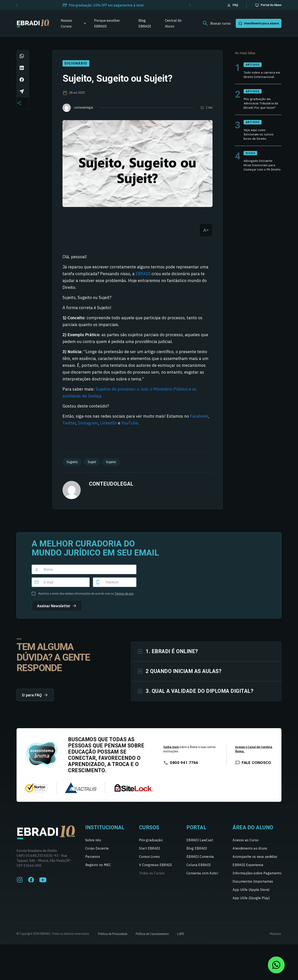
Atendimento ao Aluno (250, 852)
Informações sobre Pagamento (257, 876)
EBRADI (143, 274)
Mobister (276, 937)
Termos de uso (124, 594)
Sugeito (72, 462)
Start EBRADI (150, 852)
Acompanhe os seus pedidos (255, 860)
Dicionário (76, 63)
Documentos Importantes (253, 885)
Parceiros (93, 860)
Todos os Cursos (152, 876)
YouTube (130, 423)
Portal (196, 831)
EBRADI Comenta (200, 860)
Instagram (88, 423)
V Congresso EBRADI (156, 868)
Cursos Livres (149, 860)
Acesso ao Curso (246, 843)
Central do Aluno (173, 23)
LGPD (181, 937)
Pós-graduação (151, 843)
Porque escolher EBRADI (107, 23)
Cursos (149, 831)
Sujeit (92, 462)
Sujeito (111, 462)
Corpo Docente (97, 852)
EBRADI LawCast (200, 843)
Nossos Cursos (66, 23)
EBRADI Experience (248, 868)
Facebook (199, 416)
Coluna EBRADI (199, 868)
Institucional (105, 831)
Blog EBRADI (145, 23)
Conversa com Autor (202, 876)
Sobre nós (93, 843)
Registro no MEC (98, 868)
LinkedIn (109, 423)
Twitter (69, 423)
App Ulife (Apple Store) (251, 893)
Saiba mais (171, 750)
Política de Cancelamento (152, 937)
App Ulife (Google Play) (251, 901)
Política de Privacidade (113, 937)
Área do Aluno (253, 831)
